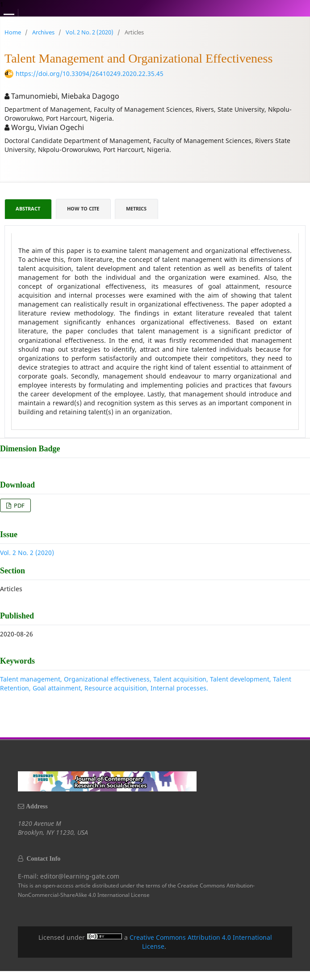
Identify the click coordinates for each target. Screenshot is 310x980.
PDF (19, 505)
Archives (43, 32)
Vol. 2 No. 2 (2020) (90, 32)
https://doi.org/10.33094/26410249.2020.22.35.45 (90, 74)
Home (13, 32)
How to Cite (83, 209)
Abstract (28, 209)
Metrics (136, 209)
